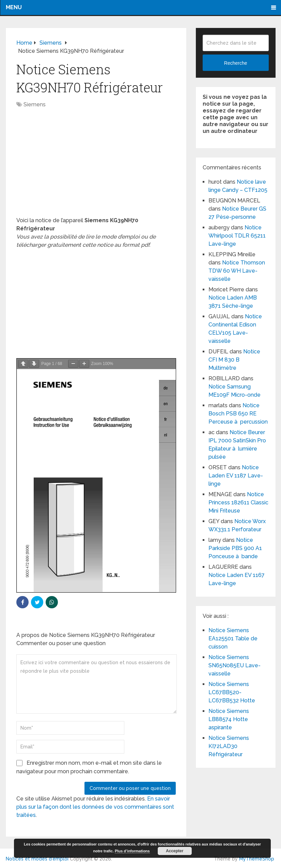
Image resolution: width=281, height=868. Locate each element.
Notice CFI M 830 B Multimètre (234, 360)
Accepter (175, 851)
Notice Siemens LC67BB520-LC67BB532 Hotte (232, 692)
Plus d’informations (132, 851)
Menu (14, 7)
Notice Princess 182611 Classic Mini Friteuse (238, 502)
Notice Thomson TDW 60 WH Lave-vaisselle (237, 271)
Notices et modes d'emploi (37, 859)
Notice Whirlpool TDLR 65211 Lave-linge (237, 236)
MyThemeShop (257, 859)
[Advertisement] (96, 166)
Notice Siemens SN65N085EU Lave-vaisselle (235, 665)
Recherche (236, 63)
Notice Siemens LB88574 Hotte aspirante (229, 719)
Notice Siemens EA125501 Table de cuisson (233, 638)
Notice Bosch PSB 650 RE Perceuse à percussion (238, 414)
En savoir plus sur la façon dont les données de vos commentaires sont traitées (95, 807)
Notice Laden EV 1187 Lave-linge (236, 476)
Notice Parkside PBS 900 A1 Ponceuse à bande (235, 548)
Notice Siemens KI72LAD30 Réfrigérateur (229, 746)
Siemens (35, 104)
